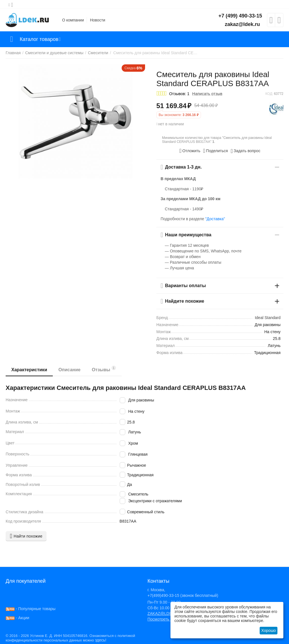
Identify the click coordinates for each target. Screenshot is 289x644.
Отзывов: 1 (179, 94)
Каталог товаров (39, 39)
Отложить (190, 151)
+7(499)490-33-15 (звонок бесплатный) (183, 595)
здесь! (100, 640)
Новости (98, 20)
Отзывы (104, 369)
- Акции (17, 618)
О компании (73, 20)
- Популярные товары (31, 609)
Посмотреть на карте (167, 619)
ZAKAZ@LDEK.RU (164, 614)
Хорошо (269, 630)
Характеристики (29, 370)
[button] (216, 151)
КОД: (269, 94)
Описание (69, 370)
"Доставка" (215, 219)
